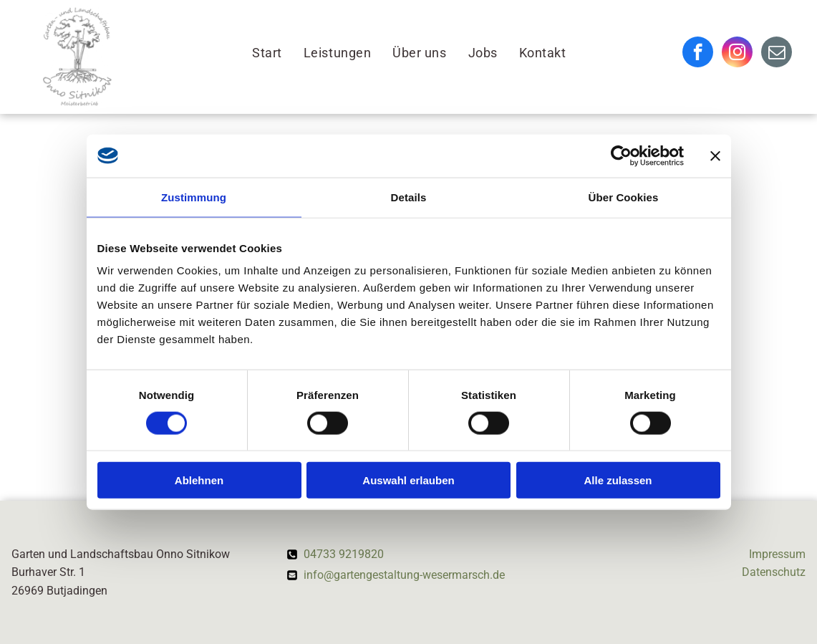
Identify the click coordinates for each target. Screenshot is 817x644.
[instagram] (737, 54)
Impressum (777, 554)
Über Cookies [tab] (624, 197)
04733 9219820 (344, 554)
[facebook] (698, 54)
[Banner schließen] (715, 155)
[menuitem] (267, 53)
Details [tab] (409, 197)
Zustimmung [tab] (194, 197)
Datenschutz (774, 572)
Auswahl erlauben (408, 480)
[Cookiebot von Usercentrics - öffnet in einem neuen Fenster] (621, 155)
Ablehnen (199, 480)
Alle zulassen (618, 480)
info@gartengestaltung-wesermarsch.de (404, 575)
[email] (777, 54)
